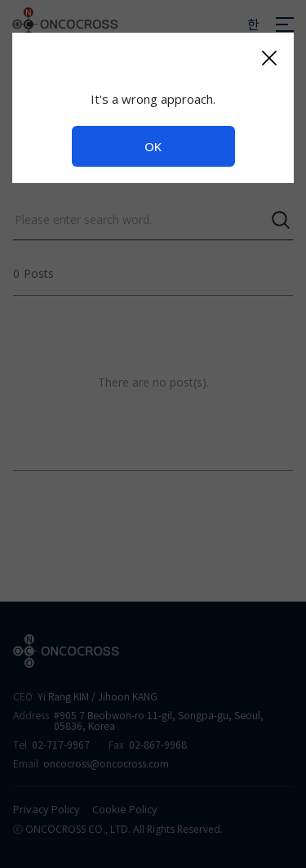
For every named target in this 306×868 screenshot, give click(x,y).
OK (153, 146)
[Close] (269, 58)
